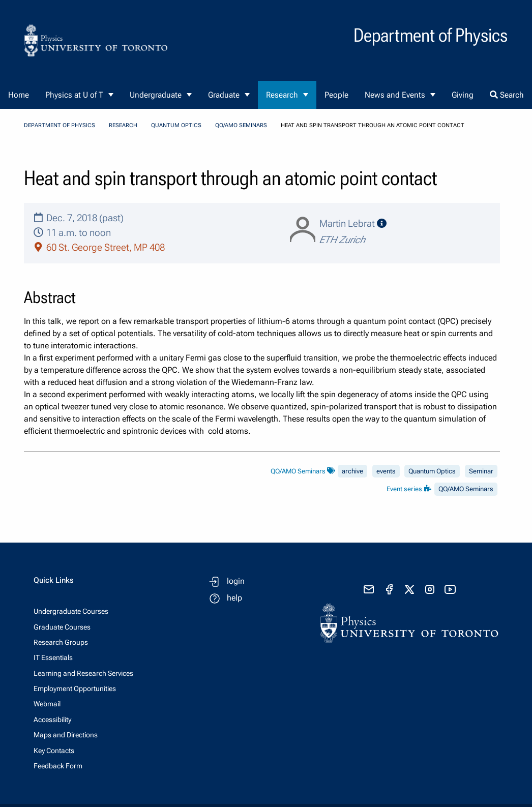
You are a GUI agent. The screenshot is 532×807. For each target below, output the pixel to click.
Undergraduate (156, 95)
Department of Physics (60, 125)
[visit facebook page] (389, 589)
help (234, 598)
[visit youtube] (450, 589)
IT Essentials (53, 657)
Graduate (224, 95)
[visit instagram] (430, 589)
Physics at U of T (74, 95)
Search (507, 95)
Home (19, 95)
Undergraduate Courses (71, 611)
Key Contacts (54, 751)
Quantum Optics (176, 125)
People (336, 95)
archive (352, 471)
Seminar (481, 471)
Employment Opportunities (75, 689)
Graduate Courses (62, 627)
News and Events (395, 95)
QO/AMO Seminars (241, 125)
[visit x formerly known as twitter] (409, 589)
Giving (463, 95)
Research (282, 95)
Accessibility (52, 720)
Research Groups (61, 642)
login (236, 581)
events (386, 471)
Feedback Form (58, 766)
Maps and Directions (66, 735)
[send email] (369, 589)
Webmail (47, 704)
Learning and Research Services (83, 673)
